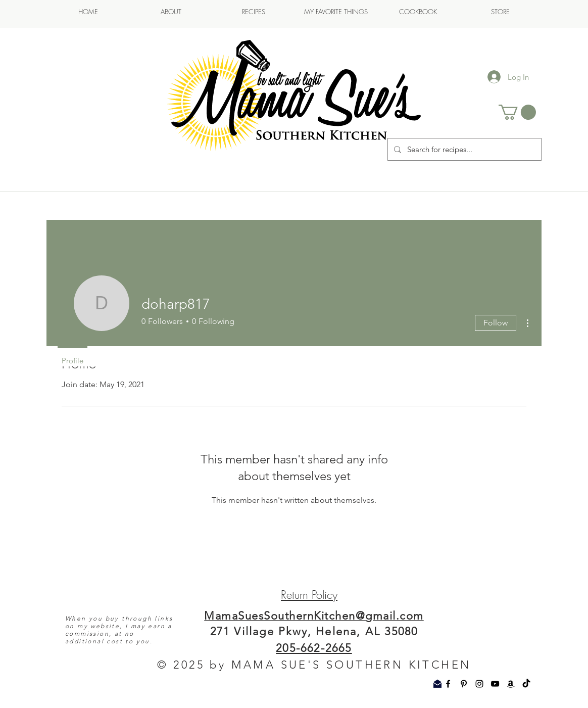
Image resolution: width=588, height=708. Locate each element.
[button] (517, 112)
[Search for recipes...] (463, 149)
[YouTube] (495, 684)
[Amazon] (511, 684)
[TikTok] (526, 684)
